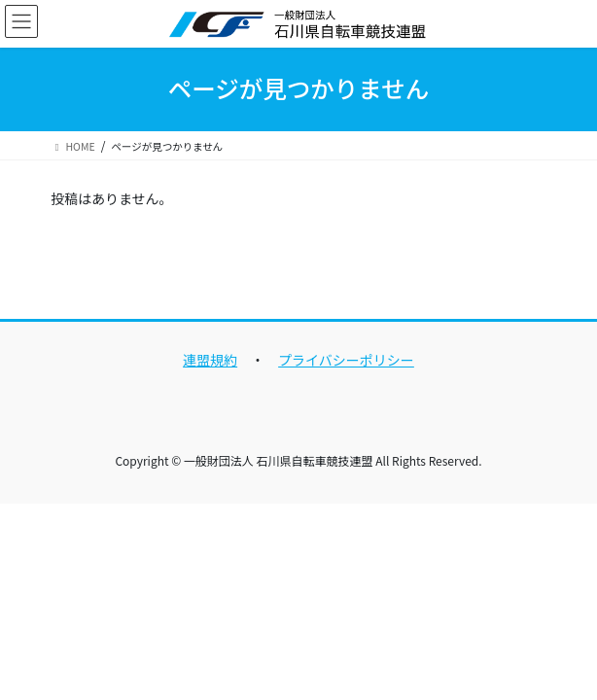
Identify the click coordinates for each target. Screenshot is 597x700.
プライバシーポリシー (346, 360)
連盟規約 (210, 360)
